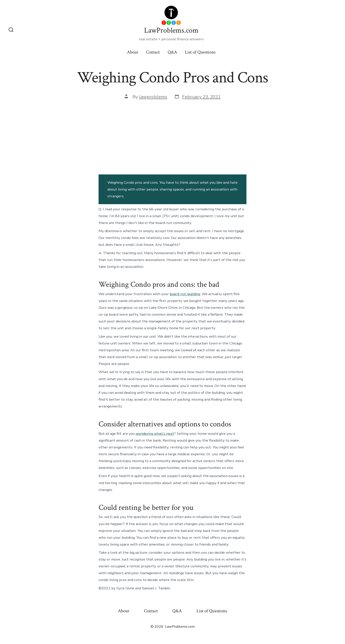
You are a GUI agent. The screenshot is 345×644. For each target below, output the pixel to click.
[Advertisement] (172, 137)
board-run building (185, 294)
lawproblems (153, 97)
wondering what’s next (155, 434)
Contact (153, 52)
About (133, 52)
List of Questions (200, 52)
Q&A (172, 52)
